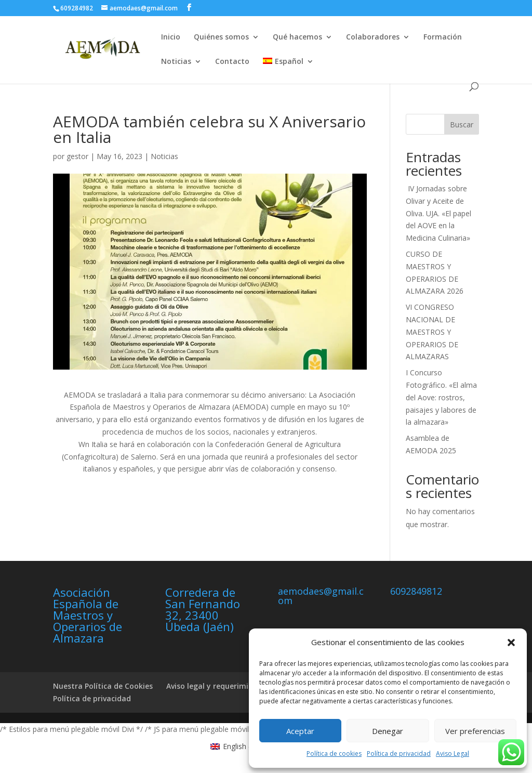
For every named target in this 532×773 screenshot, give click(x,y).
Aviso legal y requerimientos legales (231, 686)
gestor (77, 156)
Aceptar (300, 731)
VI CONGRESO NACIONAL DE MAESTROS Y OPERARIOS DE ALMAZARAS (432, 332)
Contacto (232, 62)
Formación (443, 37)
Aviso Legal (453, 754)
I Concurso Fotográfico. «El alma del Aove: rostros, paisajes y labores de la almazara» (441, 397)
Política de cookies (334, 754)
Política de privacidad (399, 754)
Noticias (176, 62)
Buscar (462, 125)
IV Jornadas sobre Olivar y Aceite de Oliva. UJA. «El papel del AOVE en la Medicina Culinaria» (438, 213)
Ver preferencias (475, 731)
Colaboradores (373, 37)
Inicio (171, 37)
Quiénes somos (221, 37)
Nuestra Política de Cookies (103, 686)
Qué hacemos (297, 37)
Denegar (388, 731)
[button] (511, 643)
